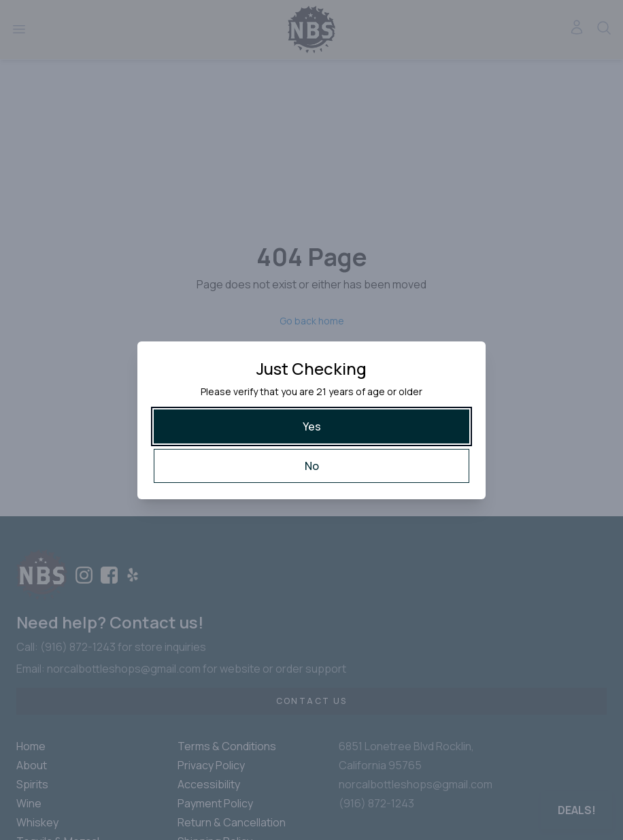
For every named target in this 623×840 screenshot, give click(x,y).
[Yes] (311, 426)
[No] (311, 466)
